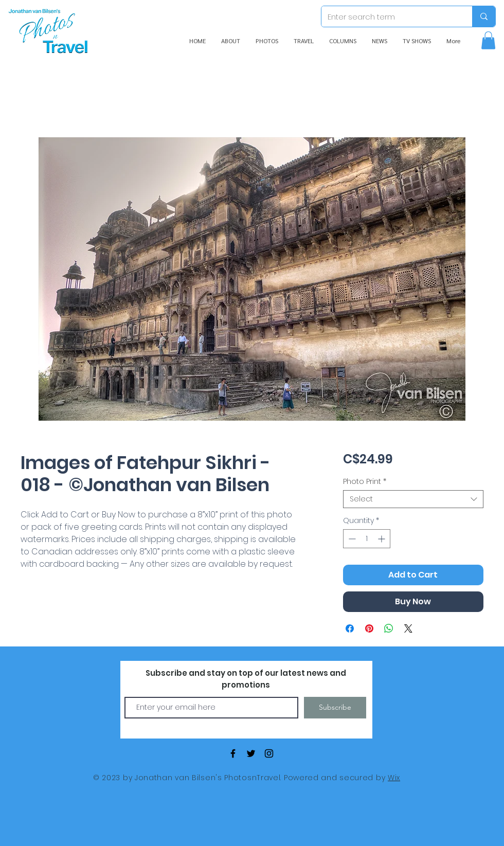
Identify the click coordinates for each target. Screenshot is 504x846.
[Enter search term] (389, 16)
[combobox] (413, 499)
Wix (394, 778)
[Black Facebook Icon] (233, 753)
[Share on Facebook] (350, 628)
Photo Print (365, 482)
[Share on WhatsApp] (389, 628)
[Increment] (382, 539)
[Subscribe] (335, 708)
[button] (488, 40)
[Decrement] (351, 539)
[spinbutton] (367, 539)
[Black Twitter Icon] (251, 753)
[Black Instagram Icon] (269, 753)
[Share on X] (408, 628)
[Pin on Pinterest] (369, 628)
